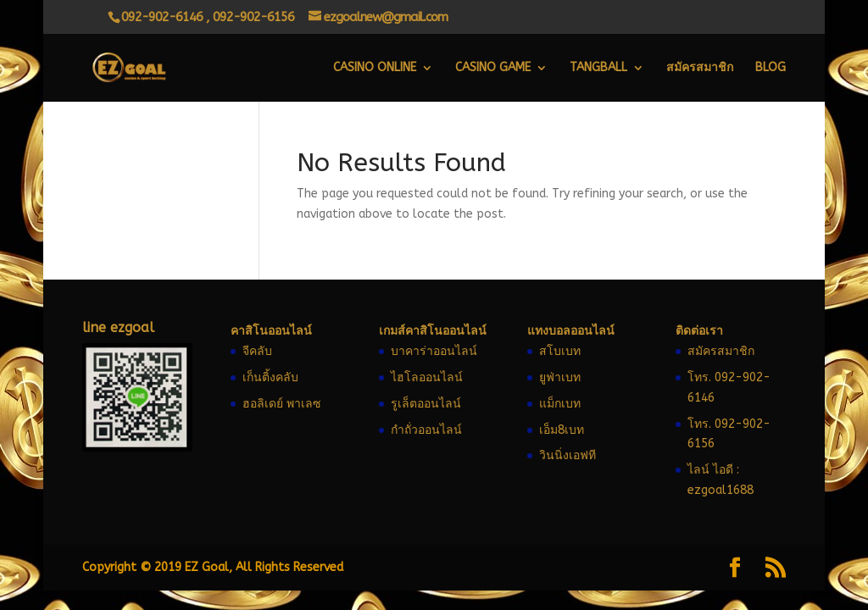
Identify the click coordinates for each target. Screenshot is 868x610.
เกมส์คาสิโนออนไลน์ (433, 331)
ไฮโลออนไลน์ (427, 377)
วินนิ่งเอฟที (568, 455)
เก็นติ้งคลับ (270, 377)
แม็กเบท (560, 404)
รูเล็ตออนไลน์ (426, 404)
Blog (771, 68)
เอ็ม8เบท (562, 430)
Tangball (598, 68)
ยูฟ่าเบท (560, 377)
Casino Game (493, 68)
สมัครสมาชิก (700, 68)
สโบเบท (560, 351)
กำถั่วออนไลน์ (426, 430)
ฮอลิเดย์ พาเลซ (282, 404)
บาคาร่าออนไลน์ (434, 351)
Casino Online (375, 68)
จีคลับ (257, 351)
